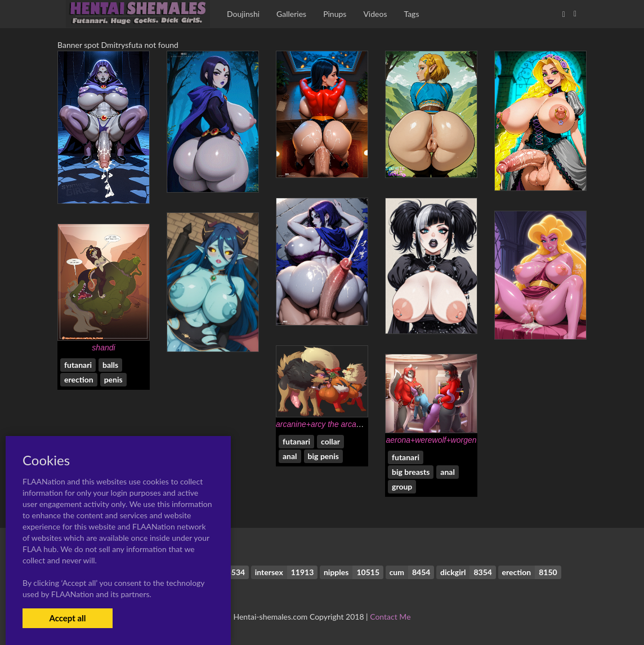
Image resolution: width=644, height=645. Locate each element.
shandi (103, 348)
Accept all (67, 618)
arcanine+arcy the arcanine (323, 424)
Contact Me (390, 617)
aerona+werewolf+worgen (431, 440)
